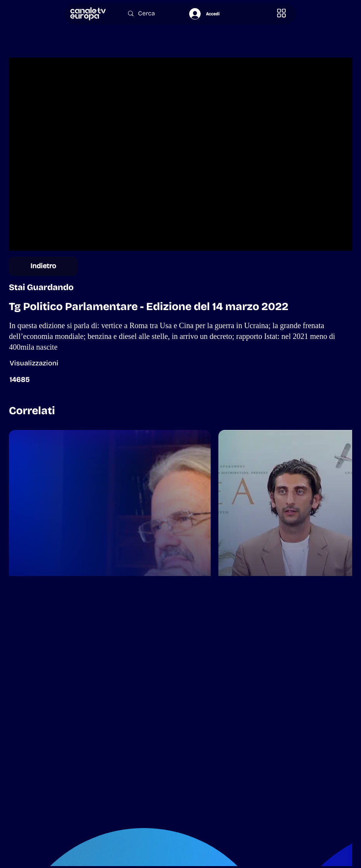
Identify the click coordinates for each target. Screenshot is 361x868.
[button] (282, 13)
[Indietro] (43, 266)
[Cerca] (151, 13)
